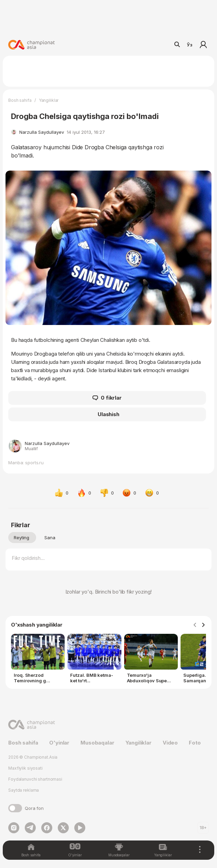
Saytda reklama (24, 790)
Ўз (189, 45)
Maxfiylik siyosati (25, 768)
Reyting (21, 538)
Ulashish (108, 414)
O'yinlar (59, 743)
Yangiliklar (49, 100)
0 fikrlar (107, 398)
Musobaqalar (97, 743)
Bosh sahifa (20, 100)
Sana (50, 538)
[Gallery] (108, 660)
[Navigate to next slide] (203, 625)
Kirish (203, 45)
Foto (195, 743)
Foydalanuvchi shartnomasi (35, 779)
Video (170, 743)
